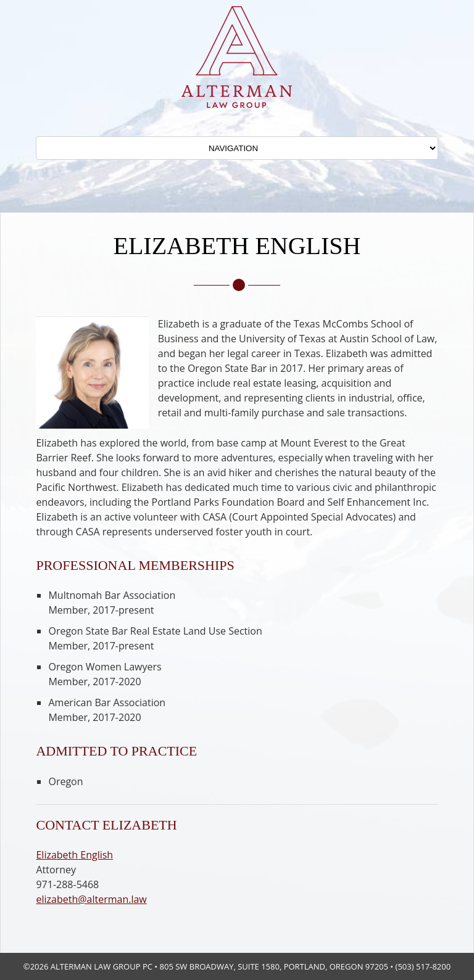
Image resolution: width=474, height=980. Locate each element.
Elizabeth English (74, 855)
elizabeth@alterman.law (91, 899)
